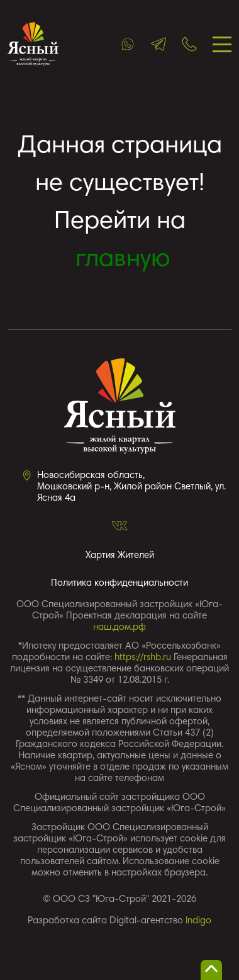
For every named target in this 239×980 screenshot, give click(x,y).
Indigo (198, 921)
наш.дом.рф (119, 628)
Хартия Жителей (120, 556)
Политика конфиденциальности (119, 584)
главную (123, 260)
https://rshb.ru (143, 658)
